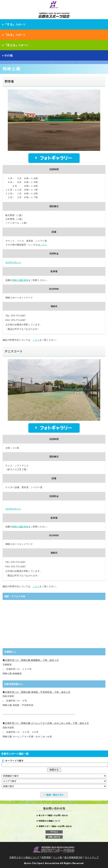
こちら (44, 245)
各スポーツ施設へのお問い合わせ (53, 815)
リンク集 (58, 857)
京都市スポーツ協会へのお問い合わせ (55, 826)
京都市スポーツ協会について (24, 857)
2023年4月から (13, 262)
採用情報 (46, 857)
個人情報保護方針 (74, 857)
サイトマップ (92, 857)
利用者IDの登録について (49, 821)
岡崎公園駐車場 (20, 280)
